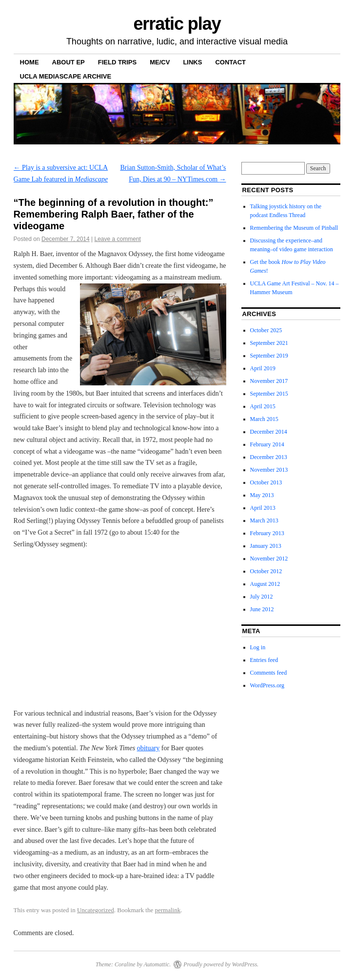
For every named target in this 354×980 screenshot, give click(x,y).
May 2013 (262, 495)
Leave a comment (118, 239)
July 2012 (262, 597)
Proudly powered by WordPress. (221, 964)
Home (29, 62)
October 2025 (266, 330)
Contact (230, 62)
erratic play (177, 24)
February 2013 (267, 533)
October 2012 (266, 571)
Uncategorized (96, 910)
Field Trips (117, 62)
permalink (167, 910)
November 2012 (269, 559)
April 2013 (263, 508)
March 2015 (264, 419)
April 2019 (263, 368)
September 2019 (269, 356)
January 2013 (266, 546)
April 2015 (263, 406)
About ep (69, 62)
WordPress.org (267, 685)
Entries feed (264, 660)
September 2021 (269, 343)
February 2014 (267, 444)
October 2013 (266, 482)
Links (192, 62)
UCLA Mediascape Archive (66, 76)
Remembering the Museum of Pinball (294, 228)
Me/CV (160, 62)
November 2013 (269, 470)
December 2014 (269, 432)
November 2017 (269, 381)
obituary (148, 748)
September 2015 (269, 394)
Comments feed (269, 673)
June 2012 (262, 609)
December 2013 (269, 457)
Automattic (157, 964)
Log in (258, 647)
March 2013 (264, 520)
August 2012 (265, 584)
